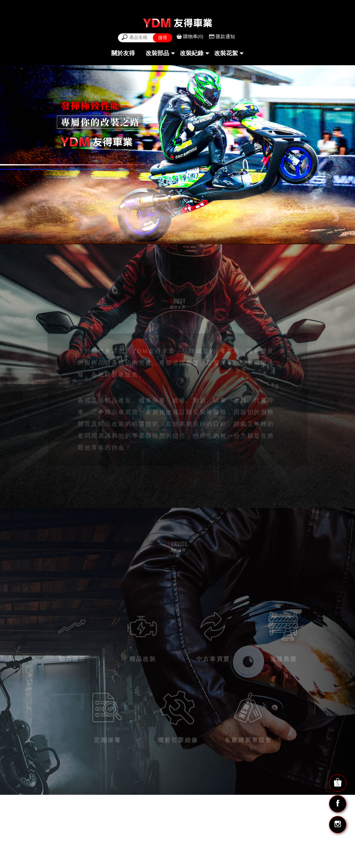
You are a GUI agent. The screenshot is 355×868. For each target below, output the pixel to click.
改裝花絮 (226, 53)
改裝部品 (157, 53)
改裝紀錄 (192, 53)
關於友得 (123, 53)
